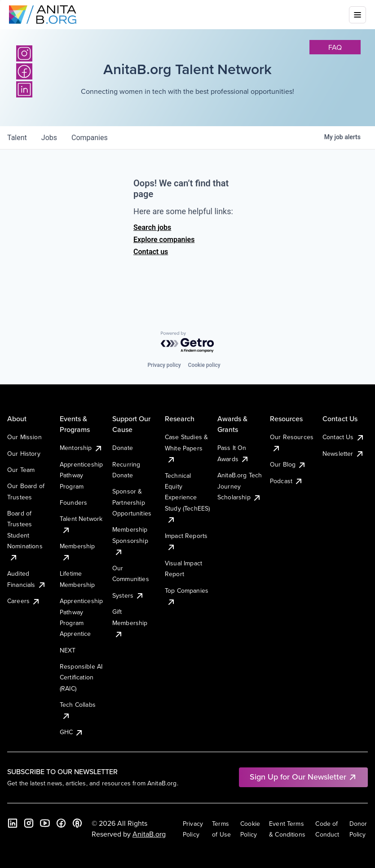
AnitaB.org (149, 834)
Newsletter (343, 454)
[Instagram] (24, 53)
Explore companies (164, 240)
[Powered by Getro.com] (188, 342)
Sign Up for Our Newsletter (303, 777)
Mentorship (81, 448)
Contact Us (344, 437)
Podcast (287, 481)
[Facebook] (61, 823)
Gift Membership (130, 623)
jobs (49, 138)
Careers (24, 601)
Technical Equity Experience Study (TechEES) (187, 498)
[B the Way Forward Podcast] (77, 823)
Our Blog (288, 464)
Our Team (21, 470)
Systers (128, 595)
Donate (123, 448)
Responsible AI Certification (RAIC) (81, 677)
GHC (72, 732)
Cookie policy (204, 365)
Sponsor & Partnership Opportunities (132, 502)
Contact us (151, 252)
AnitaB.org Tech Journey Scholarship (240, 486)
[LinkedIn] (13, 823)
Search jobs (152, 227)
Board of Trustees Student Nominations (25, 535)
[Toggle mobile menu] (357, 15)
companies (90, 138)
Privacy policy (164, 365)
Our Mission (24, 437)
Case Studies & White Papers (186, 448)
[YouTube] (45, 823)
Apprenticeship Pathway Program (81, 475)
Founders (73, 502)
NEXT (68, 650)
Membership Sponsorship (130, 540)
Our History (24, 454)
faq (335, 47)
